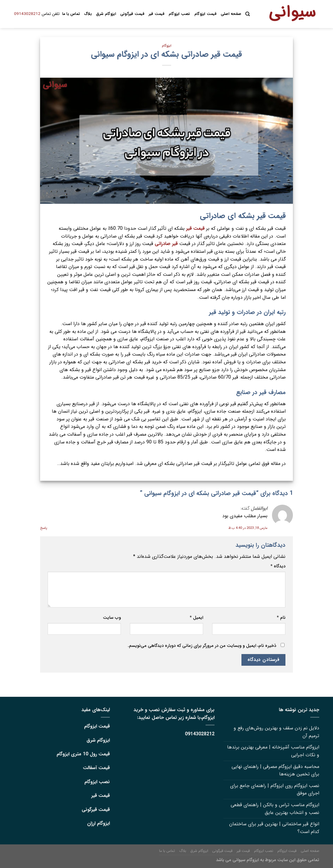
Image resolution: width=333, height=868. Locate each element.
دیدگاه (278, 566)
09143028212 (27, 14)
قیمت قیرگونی (132, 14)
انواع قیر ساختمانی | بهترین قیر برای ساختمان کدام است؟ (274, 828)
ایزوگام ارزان (98, 823)
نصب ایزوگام (180, 14)
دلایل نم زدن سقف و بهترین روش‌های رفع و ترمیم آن (276, 732)
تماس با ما (71, 14)
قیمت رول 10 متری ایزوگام (83, 754)
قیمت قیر (157, 14)
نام (281, 618)
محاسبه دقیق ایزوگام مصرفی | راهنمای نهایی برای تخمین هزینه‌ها (275, 770)
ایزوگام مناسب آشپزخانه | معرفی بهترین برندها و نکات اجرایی (273, 751)
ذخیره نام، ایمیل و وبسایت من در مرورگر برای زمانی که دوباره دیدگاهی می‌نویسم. (202, 646)
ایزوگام (167, 46)
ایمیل (196, 618)
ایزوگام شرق (106, 14)
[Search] (248, 14)
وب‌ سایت (112, 618)
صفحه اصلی (231, 14)
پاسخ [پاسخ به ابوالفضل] (44, 528)
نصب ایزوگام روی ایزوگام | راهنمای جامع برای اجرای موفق (275, 790)
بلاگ (88, 14)
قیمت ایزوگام (206, 14)
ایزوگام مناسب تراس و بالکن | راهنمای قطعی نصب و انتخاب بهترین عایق (275, 809)
